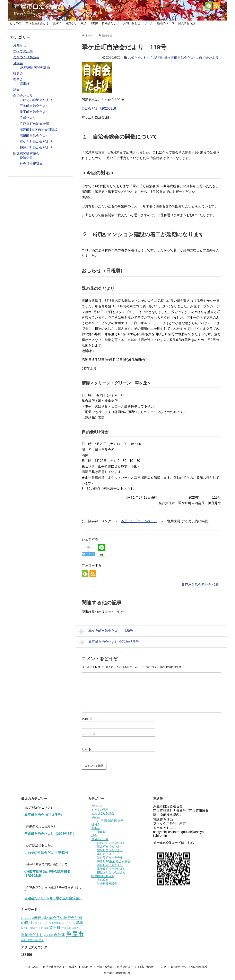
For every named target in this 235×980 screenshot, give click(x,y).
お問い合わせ (132, 23)
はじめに (16, 23)
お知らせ (71, 23)
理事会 (18, 79)
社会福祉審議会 (31, 164)
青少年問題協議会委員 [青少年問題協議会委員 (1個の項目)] (32, 940)
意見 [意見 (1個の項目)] (41, 928)
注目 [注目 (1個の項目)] (64, 928)
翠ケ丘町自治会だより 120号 (106, 631)
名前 (87, 719)
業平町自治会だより (34, 112)
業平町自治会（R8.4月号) (43, 815)
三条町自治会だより (34, 106)
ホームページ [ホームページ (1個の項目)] (69, 923)
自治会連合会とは (37, 23)
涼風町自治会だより (34, 136)
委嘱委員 (26, 158)
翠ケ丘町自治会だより (181, 58)
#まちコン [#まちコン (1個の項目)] (26, 918)
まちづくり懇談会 (26, 57)
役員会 (18, 73)
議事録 (25, 84)
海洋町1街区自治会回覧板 (39, 130)
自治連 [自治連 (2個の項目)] (59, 935)
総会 (16, 90)
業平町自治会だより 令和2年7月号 (109, 642)
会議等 (57, 23)
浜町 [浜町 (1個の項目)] (69, 928)
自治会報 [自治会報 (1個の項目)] (49, 935)
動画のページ (166, 23)
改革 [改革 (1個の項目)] (46, 928)
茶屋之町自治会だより (36, 147)
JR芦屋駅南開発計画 (35, 67)
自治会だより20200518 (99, 108)
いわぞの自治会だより (36, 100)
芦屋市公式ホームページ (139, 521)
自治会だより (111, 23)
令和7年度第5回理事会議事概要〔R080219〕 (47, 874)
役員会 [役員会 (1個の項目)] (24, 928)
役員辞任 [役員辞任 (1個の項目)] (33, 928)
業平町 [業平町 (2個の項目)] (55, 928)
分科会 (18, 63)
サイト (87, 749)
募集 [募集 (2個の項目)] (80, 923)
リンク (149, 23)
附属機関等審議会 (26, 153)
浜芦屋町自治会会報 (34, 124)
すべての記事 (153, 58)
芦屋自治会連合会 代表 (202, 585)
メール (89, 734)
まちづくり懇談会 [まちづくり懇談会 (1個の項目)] (52, 923)
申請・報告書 (89, 23)
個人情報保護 (187, 23)
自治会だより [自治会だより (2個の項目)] (32, 935)
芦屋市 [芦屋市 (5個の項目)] (75, 934)
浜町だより (28, 118)
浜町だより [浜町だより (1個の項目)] (78, 928)
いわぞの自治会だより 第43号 (46, 853)
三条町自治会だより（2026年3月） (50, 834)
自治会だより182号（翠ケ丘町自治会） (53, 898)
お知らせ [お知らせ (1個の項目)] (37, 923)
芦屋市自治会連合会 (42, 6)
